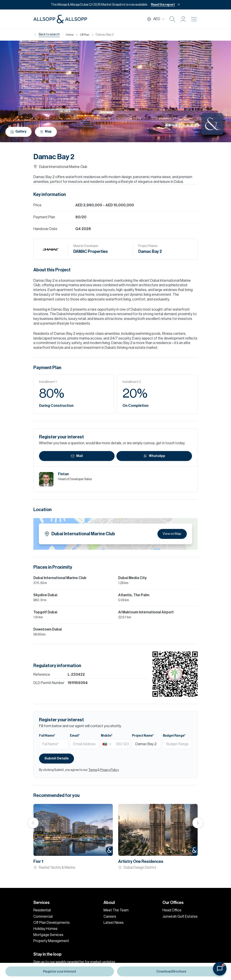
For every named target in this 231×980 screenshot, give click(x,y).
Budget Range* (174, 736)
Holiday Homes (45, 929)
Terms (93, 770)
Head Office (172, 910)
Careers (110, 917)
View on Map (171, 534)
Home (70, 35)
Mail (77, 456)
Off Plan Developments (52, 923)
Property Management (51, 941)
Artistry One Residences (141, 861)
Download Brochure (172, 972)
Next (105, 830)
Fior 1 (38, 861)
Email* (75, 736)
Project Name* (143, 736)
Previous (33, 823)
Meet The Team (116, 910)
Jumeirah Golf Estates (180, 917)
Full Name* (47, 736)
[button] (183, 19)
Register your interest (60, 972)
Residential (42, 910)
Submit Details (57, 759)
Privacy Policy (109, 770)
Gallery (19, 132)
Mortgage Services (48, 935)
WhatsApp (154, 456)
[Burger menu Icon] (194, 19)
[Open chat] (220, 969)
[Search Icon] (172, 19)
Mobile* (107, 736)
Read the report (163, 5)
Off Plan (86, 35)
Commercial (43, 917)
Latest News (114, 923)
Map (48, 132)
